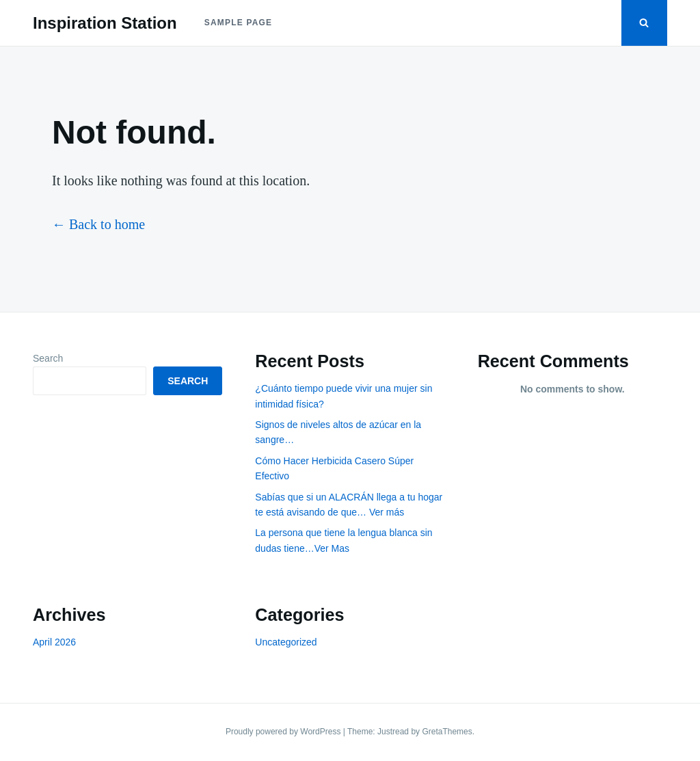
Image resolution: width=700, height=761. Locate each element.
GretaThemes (447, 732)
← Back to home (98, 224)
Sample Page (239, 23)
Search (48, 358)
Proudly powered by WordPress (284, 732)
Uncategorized (286, 642)
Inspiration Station (105, 23)
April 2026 (54, 642)
